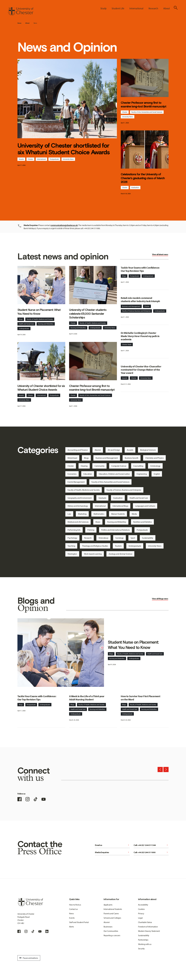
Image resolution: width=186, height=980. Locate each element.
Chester (30, 159)
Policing (91, 530)
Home (19, 23)
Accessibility (143, 905)
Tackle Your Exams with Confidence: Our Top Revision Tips (140, 269)
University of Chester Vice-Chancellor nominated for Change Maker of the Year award (141, 370)
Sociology (119, 538)
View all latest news (160, 254)
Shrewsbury (103, 538)
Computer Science (119, 466)
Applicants (108, 905)
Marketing (82, 514)
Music (98, 522)
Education (88, 474)
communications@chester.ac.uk (64, 225)
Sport (133, 538)
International (41, 159)
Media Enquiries (112, 852)
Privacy (141, 913)
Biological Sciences (148, 450)
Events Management (76, 482)
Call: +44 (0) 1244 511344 (151, 845)
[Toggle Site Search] (176, 8)
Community (99, 466)
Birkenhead (72, 458)
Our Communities (111, 931)
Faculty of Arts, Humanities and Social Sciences (147, 112)
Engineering (142, 474)
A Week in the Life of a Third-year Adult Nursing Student (87, 698)
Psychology (72, 538)
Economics (72, 474)
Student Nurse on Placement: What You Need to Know (39, 312)
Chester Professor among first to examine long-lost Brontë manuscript (144, 105)
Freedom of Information (148, 927)
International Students (113, 909)
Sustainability (148, 538)
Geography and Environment (80, 498)
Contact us (73, 909)
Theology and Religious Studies (95, 546)
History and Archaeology (78, 506)
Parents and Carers (111, 913)
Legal (140, 918)
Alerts (71, 927)
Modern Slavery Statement (149, 931)
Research (88, 538)
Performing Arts (74, 530)
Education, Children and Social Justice (114, 474)
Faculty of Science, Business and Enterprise (136, 311)
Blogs (21, 319)
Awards (21, 159)
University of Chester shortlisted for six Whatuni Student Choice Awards (63, 149)
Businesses (108, 927)
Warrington (72, 554)
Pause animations (28, 958)
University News (68, 159)
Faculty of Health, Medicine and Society (40, 319)
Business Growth (132, 458)
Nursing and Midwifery (46, 324)
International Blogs (120, 506)
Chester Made (127, 344)
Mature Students (118, 514)
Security (141, 949)
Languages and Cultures (145, 506)
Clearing (84, 466)
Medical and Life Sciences (78, 522)
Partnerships (143, 940)
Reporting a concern (112, 935)
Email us (112, 845)
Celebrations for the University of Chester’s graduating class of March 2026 (143, 178)
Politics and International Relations (115, 530)
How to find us (75, 905)
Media (134, 514)
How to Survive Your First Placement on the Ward (140, 698)
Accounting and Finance (78, 450)
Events (72, 918)
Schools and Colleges (112, 918)
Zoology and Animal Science (120, 554)
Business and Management (131, 306)
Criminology (155, 466)
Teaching (71, 546)
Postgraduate (54, 159)
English (157, 474)
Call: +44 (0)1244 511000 (151, 852)
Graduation (135, 187)
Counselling (138, 466)
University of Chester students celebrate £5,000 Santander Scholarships (88, 314)
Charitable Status (145, 922)
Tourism (118, 546)
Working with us (145, 944)
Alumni (98, 450)
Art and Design (114, 450)
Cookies (141, 909)
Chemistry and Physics (154, 458)
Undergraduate (24, 328)
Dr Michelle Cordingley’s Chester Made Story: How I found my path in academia (140, 336)
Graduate (102, 498)
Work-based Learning (93, 554)
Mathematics (99, 514)
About (27, 23)
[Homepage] (21, 11)
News (35, 23)
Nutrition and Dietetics (142, 522)
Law (69, 514)
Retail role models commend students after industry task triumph (140, 299)
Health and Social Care (26, 324)
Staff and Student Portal (79, 922)
